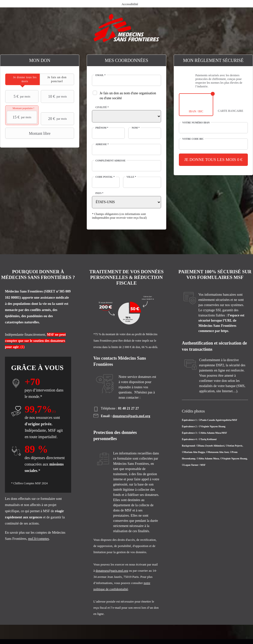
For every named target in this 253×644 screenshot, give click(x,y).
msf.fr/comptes (39, 539)
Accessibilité (130, 4)
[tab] (22, 79)
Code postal (105, 177)
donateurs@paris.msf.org (131, 416)
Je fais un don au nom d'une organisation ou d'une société (128, 96)
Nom (136, 128)
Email (100, 75)
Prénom (102, 128)
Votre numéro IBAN (196, 123)
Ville (131, 177)
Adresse (102, 144)
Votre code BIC (193, 139)
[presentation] (22, 79)
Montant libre (28, 133)
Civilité (102, 107)
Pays (99, 193)
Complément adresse (110, 161)
